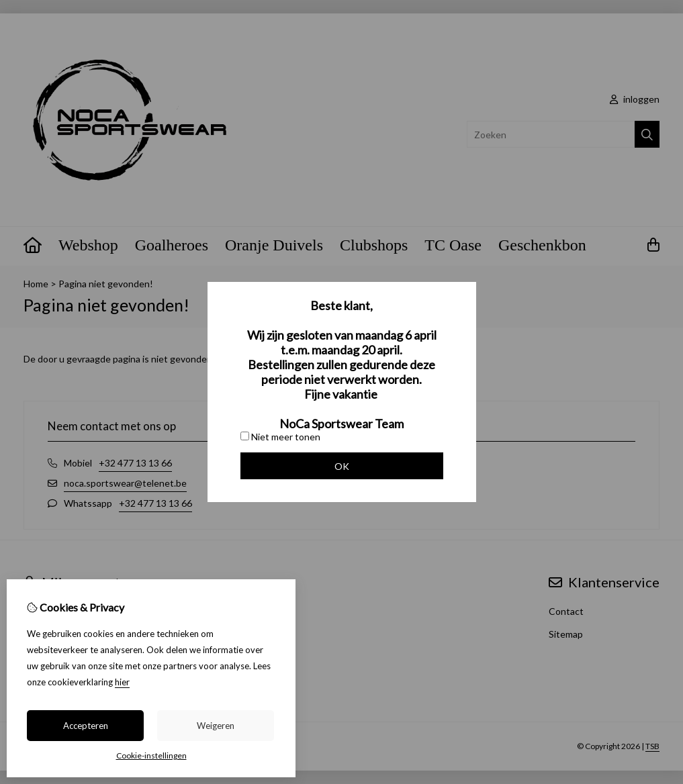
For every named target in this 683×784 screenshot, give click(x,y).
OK (342, 466)
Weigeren (216, 726)
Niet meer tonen (280, 437)
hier (122, 682)
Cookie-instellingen (151, 755)
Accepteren (86, 726)
